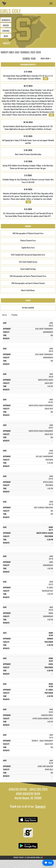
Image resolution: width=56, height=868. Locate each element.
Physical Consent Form (28, 240)
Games (5, 315)
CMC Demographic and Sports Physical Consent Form (28, 276)
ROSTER (6, 25)
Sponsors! (40, 806)
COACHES (6, 31)
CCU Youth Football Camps (28, 262)
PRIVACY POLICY (19, 857)
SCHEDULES (6, 20)
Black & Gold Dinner (28, 290)
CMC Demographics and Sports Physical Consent (28, 283)
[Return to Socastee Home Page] (4, 3)
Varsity (7, 43)
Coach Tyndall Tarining (28, 269)
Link (46, 79)
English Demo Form (28, 247)
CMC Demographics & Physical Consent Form (28, 233)
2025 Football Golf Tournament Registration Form (28, 255)
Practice (15, 315)
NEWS (6, 36)
